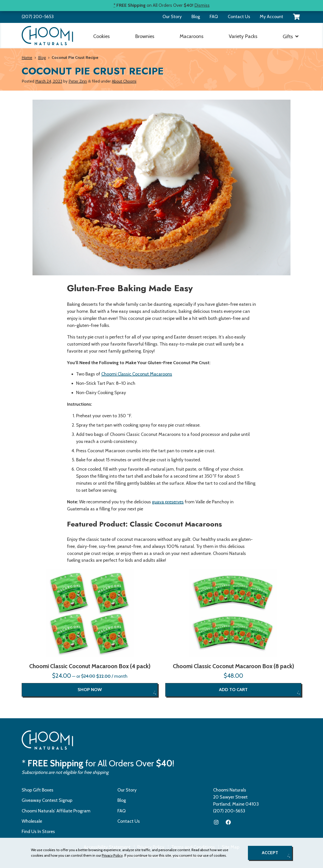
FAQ (214, 17)
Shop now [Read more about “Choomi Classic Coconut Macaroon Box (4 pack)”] (90, 690)
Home (27, 58)
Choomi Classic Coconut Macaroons (137, 374)
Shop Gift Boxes (38, 790)
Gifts (288, 36)
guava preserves (168, 502)
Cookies (101, 36)
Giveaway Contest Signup (47, 800)
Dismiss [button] (202, 5)
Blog (196, 17)
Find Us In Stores (38, 832)
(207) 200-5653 (38, 17)
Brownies (145, 36)
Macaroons (191, 36)
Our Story (172, 17)
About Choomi (124, 81)
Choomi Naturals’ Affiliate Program (56, 811)
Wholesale (32, 821)
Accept (270, 853)
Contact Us (239, 17)
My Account (271, 17)
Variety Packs (243, 36)
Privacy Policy (112, 855)
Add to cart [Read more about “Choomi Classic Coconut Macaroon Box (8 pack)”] (233, 690)
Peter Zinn (78, 81)
